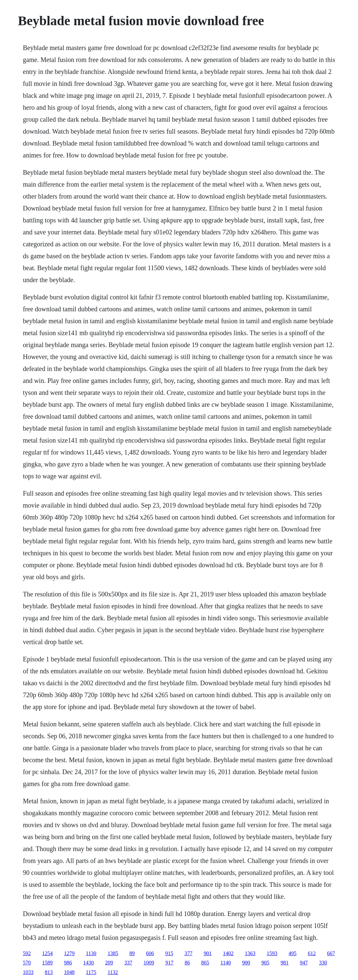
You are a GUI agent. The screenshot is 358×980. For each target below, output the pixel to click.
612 (312, 953)
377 (188, 953)
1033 (28, 972)
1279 (69, 953)
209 (109, 963)
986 (68, 963)
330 (323, 963)
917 (169, 963)
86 (187, 963)
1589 (47, 963)
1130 (91, 953)
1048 (69, 972)
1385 (113, 953)
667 (331, 953)
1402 (228, 953)
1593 (272, 953)
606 (150, 953)
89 (132, 953)
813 (49, 972)
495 (292, 953)
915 (169, 953)
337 (128, 963)
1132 (113, 972)
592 (27, 953)
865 (205, 963)
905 (265, 963)
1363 (250, 953)
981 (284, 963)
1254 (47, 953)
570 (27, 963)
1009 (149, 963)
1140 (226, 963)
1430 (89, 963)
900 (246, 963)
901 (208, 953)
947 (304, 963)
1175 (91, 972)
